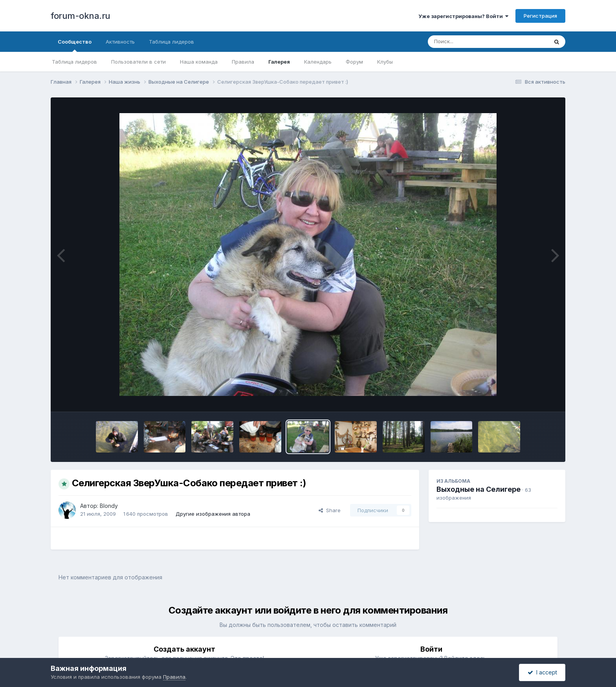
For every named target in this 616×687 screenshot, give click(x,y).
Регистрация (540, 16)
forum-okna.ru (81, 16)
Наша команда (199, 62)
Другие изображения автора (213, 514)
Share (330, 510)
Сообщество (75, 45)
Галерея (279, 62)
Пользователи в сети (138, 62)
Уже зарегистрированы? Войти (463, 16)
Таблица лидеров (74, 62)
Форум (354, 62)
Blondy (109, 506)
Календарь (318, 62)
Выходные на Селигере (478, 489)
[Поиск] (473, 42)
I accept (542, 672)
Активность (120, 42)
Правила (243, 62)
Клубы (385, 62)
